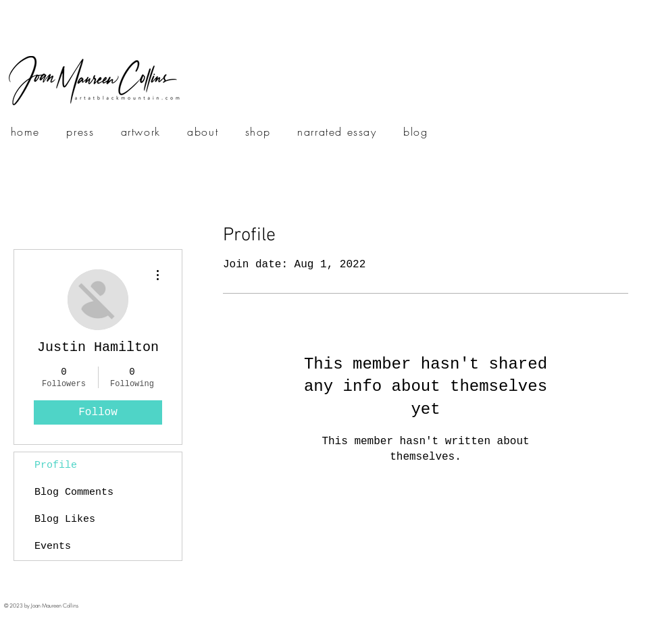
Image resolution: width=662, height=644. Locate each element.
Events (53, 546)
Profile (56, 465)
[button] (141, 132)
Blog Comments (74, 492)
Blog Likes (65, 519)
